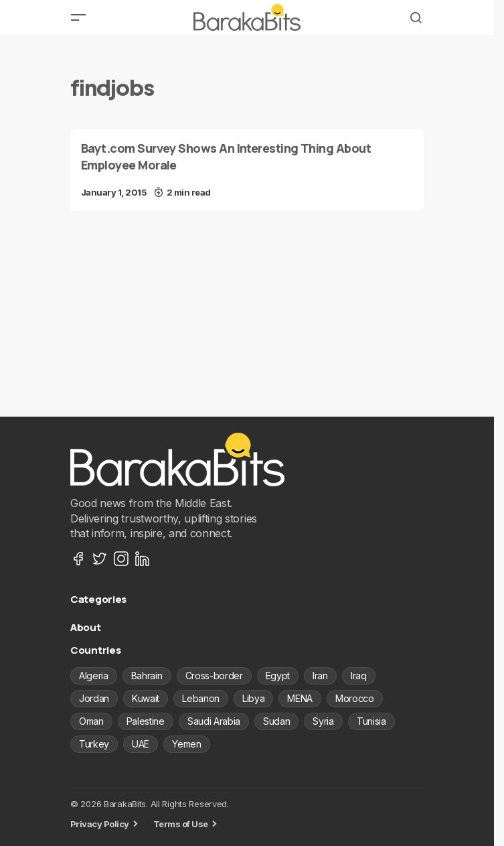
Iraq (359, 676)
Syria (323, 721)
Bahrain (147, 676)
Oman (91, 721)
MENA (300, 698)
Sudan (276, 721)
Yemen (186, 744)
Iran (320, 676)
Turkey (94, 744)
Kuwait (146, 698)
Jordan (94, 698)
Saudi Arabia (214, 721)
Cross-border (214, 676)
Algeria (94, 676)
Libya (253, 698)
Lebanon (201, 698)
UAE (141, 744)
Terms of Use (181, 824)
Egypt (278, 676)
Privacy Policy (100, 824)
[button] (78, 17)
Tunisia (371, 721)
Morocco (355, 698)
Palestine (146, 721)
